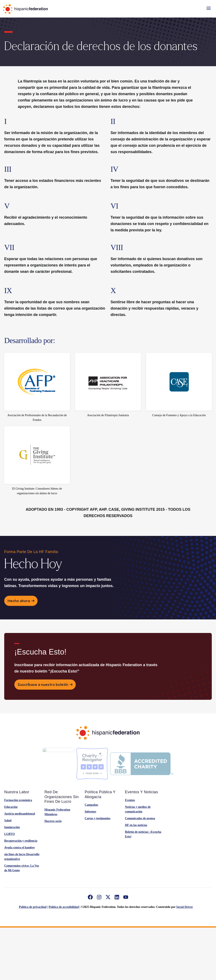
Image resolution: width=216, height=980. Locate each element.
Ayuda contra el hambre (20, 848)
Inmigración (12, 827)
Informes (90, 812)
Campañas (91, 805)
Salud (8, 820)
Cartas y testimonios (97, 818)
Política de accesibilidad (64, 907)
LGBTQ (9, 834)
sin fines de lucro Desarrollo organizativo (22, 857)
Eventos (130, 800)
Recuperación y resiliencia (21, 841)
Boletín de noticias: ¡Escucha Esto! (143, 834)
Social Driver (184, 907)
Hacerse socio (53, 821)
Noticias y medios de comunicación (138, 809)
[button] (209, 8)
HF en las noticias (136, 825)
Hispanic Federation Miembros (57, 812)
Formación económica (18, 800)
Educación (11, 807)
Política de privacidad (33, 907)
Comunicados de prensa (140, 818)
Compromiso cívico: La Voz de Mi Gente (22, 868)
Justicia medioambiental (20, 814)
